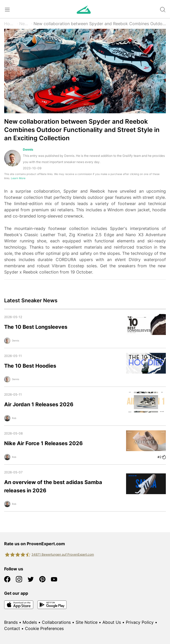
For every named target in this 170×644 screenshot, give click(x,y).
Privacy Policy (140, 622)
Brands (11, 622)
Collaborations (56, 622)
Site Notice (87, 622)
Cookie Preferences (44, 628)
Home (10, 24)
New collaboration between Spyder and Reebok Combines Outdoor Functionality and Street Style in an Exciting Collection (100, 24)
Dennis (28, 149)
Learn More (18, 178)
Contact (12, 628)
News (25, 24)
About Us (112, 622)
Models (30, 622)
